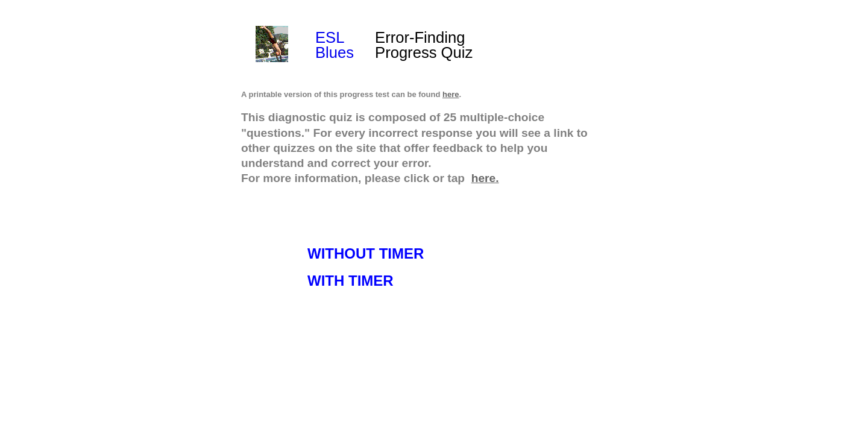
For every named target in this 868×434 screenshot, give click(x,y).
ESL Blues (335, 45)
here (451, 94)
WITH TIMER (351, 281)
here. (485, 178)
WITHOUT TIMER (366, 253)
